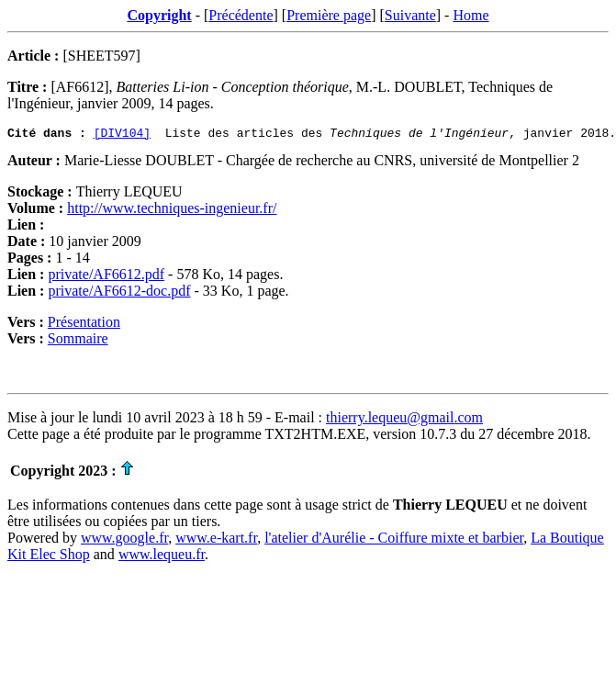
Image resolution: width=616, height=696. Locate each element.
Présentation (84, 325)
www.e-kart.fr (216, 540)
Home (470, 15)
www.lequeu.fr (162, 557)
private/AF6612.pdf (106, 277)
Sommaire (78, 341)
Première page (329, 15)
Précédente (241, 15)
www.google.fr (124, 540)
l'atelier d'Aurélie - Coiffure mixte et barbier (394, 540)
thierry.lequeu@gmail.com (404, 420)
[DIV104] (122, 135)
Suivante (410, 15)
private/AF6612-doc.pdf (119, 293)
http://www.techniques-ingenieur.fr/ (172, 211)
